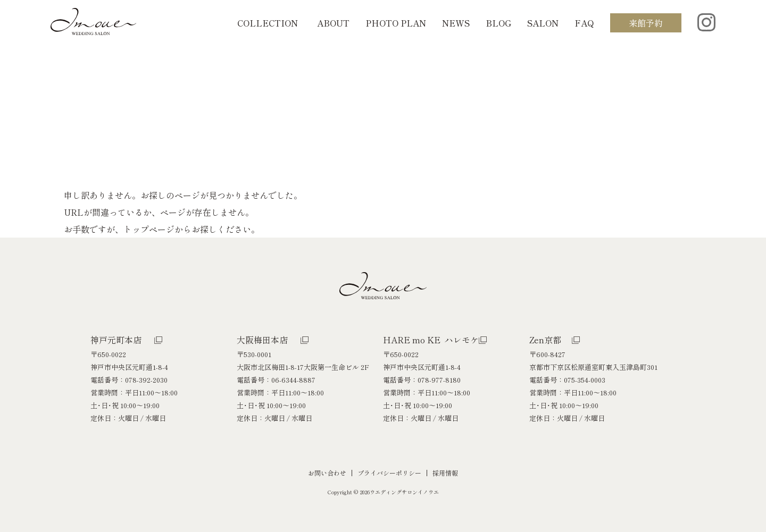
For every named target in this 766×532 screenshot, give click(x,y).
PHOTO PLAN (396, 23)
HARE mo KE (431, 340)
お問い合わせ (327, 473)
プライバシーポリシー (389, 473)
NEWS (456, 23)
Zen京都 (545, 340)
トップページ (149, 229)
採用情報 (445, 473)
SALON (543, 23)
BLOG (498, 23)
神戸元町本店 (116, 340)
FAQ (584, 23)
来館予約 (646, 23)
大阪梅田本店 (262, 340)
